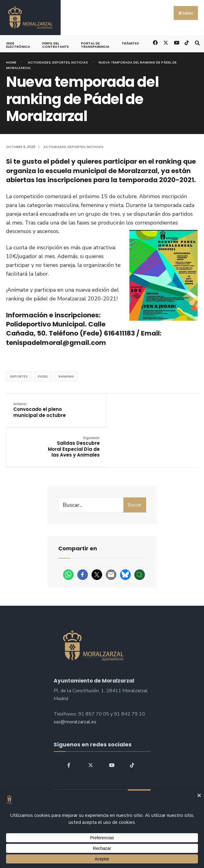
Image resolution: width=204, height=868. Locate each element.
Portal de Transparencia (95, 45)
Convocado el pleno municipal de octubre (38, 413)
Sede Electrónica (18, 45)
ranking (66, 376)
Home (11, 62)
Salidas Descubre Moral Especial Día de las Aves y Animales (168, 416)
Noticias (80, 62)
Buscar (135, 477)
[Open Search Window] (197, 42)
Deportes (61, 62)
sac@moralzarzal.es (75, 693)
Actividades (39, 62)
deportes (19, 376)
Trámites (130, 43)
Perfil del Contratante (55, 45)
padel (43, 376)
